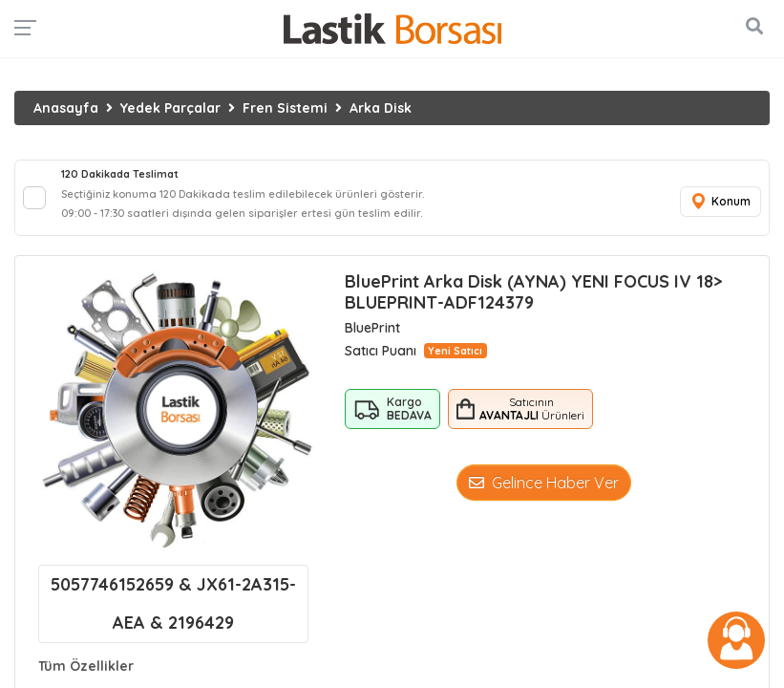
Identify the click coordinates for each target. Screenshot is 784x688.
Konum (720, 202)
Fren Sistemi (285, 108)
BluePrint (372, 328)
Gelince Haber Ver (544, 483)
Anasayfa (66, 108)
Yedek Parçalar (170, 108)
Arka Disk (381, 108)
